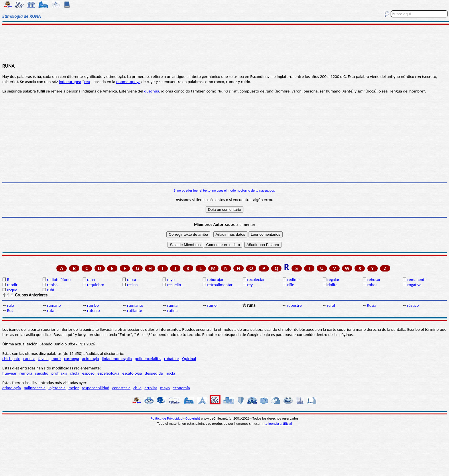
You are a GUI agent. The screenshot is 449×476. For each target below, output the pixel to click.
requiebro (96, 285)
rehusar (374, 280)
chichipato (11, 359)
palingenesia (35, 388)
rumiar (173, 305)
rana (91, 280)
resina (132, 285)
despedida (154, 373)
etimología (12, 388)
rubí (50, 290)
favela (44, 359)
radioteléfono (59, 280)
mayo (165, 388)
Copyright (193, 418)
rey (250, 285)
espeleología (108, 373)
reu (87, 82)
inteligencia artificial (277, 423)
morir (56, 359)
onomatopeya (128, 82)
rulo (10, 305)
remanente (417, 280)
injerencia (57, 388)
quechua (152, 91)
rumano (54, 305)
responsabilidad (95, 388)
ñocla (171, 373)
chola (75, 373)
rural (331, 305)
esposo (88, 373)
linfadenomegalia (117, 359)
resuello (174, 285)
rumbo (93, 305)
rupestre (294, 305)
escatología (132, 373)
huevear (9, 373)
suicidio (42, 373)
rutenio (93, 310)
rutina (173, 310)
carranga (72, 359)
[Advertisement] (224, 44)
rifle (291, 285)
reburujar (215, 280)
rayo (171, 280)
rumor (212, 305)
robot (372, 285)
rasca (132, 280)
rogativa (414, 285)
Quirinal (189, 359)
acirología (90, 359)
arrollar (151, 388)
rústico (413, 305)
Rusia (372, 305)
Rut (10, 310)
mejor (74, 388)
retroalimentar (220, 285)
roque (12, 290)
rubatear (172, 359)
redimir (294, 280)
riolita (332, 285)
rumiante (135, 305)
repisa (52, 285)
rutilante (135, 310)
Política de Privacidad (167, 418)
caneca (29, 359)
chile (138, 388)
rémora (26, 373)
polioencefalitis (148, 359)
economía (181, 388)
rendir (12, 285)
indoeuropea (70, 82)
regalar (333, 280)
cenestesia (121, 388)
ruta (51, 310)
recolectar (256, 280)
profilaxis (59, 373)
